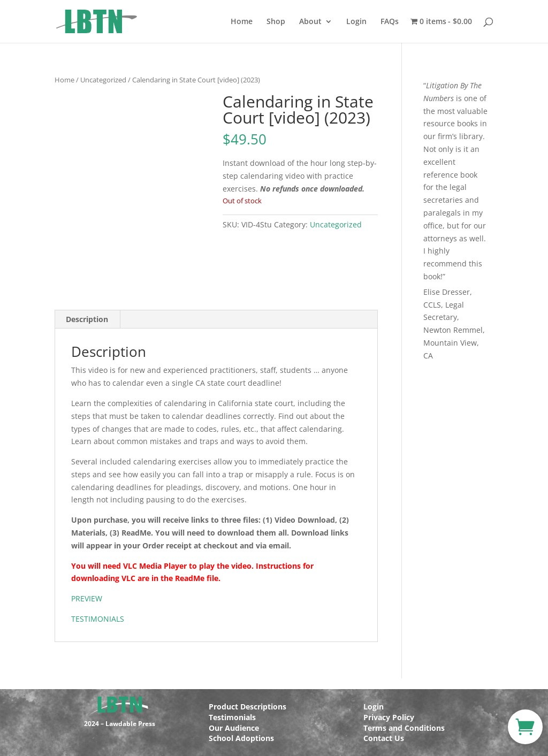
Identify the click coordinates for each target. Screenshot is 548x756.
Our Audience (234, 728)
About (310, 22)
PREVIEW (87, 598)
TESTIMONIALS (98, 619)
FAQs (390, 22)
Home (242, 22)
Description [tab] (87, 319)
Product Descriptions (248, 707)
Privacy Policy (389, 717)
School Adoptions (241, 738)
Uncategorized (103, 80)
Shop (276, 22)
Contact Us (384, 738)
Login (356, 22)
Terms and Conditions (404, 728)
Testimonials (232, 717)
